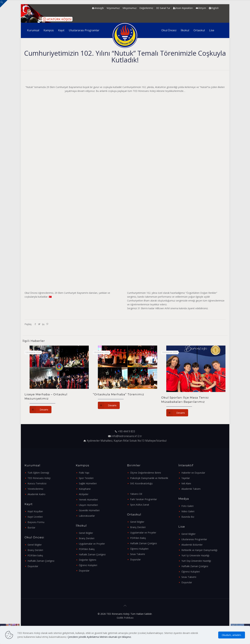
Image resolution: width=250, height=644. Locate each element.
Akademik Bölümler (192, 545)
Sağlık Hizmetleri (88, 483)
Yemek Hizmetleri (88, 500)
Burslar (31, 527)
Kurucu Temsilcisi (37, 483)
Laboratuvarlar (87, 516)
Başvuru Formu (36, 522)
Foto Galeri (187, 506)
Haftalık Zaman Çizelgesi (41, 561)
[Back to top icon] (125, 606)
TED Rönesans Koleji (39, 478)
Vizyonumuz (113, 8)
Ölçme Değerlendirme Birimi (146, 473)
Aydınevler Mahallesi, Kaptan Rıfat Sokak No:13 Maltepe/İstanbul (127, 441)
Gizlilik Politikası (125, 618)
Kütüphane (85, 489)
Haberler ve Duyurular (193, 473)
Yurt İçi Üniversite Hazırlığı (195, 555)
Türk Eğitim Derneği (38, 473)
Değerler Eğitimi (88, 560)
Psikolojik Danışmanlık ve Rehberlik (149, 478)
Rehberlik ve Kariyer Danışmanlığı (199, 550)
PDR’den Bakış (87, 549)
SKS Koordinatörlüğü (141, 483)
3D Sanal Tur (163, 8)
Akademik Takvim (191, 489)
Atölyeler (84, 494)
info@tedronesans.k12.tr (127, 436)
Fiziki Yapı (84, 473)
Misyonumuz (130, 8)
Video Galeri (188, 511)
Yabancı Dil (136, 494)
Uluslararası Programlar (194, 539)
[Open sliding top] (4, 4)
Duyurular (33, 566)
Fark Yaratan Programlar (143, 499)
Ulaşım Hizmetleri (88, 505)
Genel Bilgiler (35, 545)
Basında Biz (188, 517)
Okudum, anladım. (232, 635)
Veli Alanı (186, 483)
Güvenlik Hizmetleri (89, 510)
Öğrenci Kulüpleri (88, 565)
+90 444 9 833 (127, 431)
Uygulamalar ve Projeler (92, 544)
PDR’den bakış (35, 555)
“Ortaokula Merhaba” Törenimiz (118, 394)
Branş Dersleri (35, 550)
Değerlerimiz (146, 8)
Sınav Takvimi (138, 554)
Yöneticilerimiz (35, 489)
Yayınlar (186, 478)
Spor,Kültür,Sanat (140, 505)
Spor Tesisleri (86, 478)
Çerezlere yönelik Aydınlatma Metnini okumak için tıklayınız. (100, 637)
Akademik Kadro (36, 494)
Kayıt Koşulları (35, 511)
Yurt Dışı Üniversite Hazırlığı (196, 561)
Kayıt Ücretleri (35, 517)
